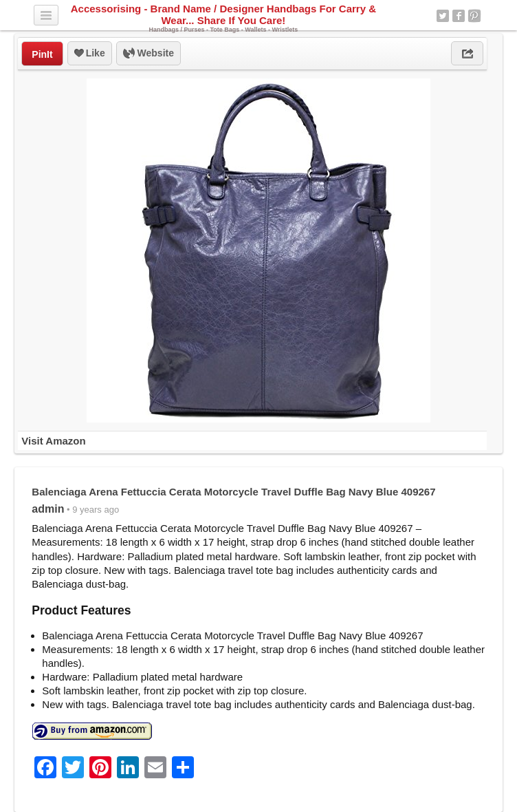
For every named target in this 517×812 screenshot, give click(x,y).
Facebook (459, 16)
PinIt (42, 54)
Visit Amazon (53, 441)
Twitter (443, 16)
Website (148, 54)
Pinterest (474, 16)
